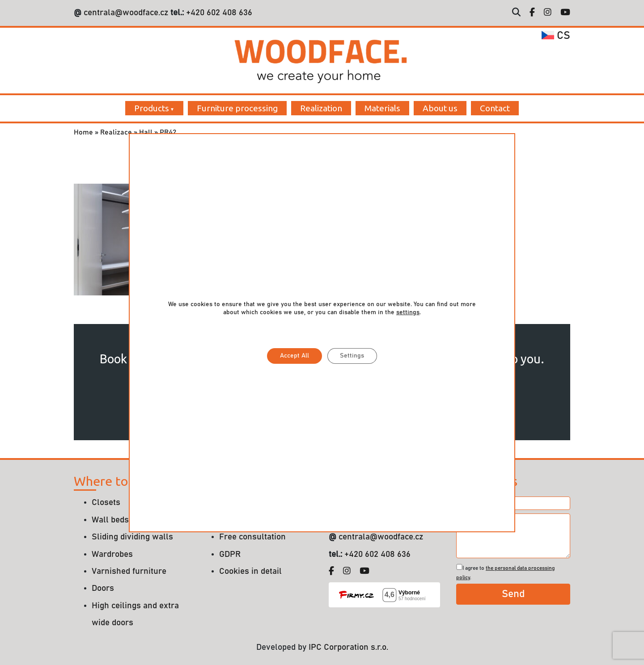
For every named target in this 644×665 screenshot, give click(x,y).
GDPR (230, 554)
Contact (495, 108)
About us (440, 108)
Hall (146, 132)
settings (408, 312)
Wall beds (110, 520)
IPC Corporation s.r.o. (348, 647)
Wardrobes (112, 554)
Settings (353, 356)
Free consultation (252, 537)
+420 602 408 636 (218, 13)
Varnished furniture (129, 571)
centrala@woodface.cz (126, 13)
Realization (321, 108)
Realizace (116, 132)
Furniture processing (237, 108)
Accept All (294, 356)
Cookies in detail (250, 571)
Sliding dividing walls (132, 537)
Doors (103, 588)
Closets (106, 503)
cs (556, 36)
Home (83, 132)
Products (152, 108)
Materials (382, 108)
